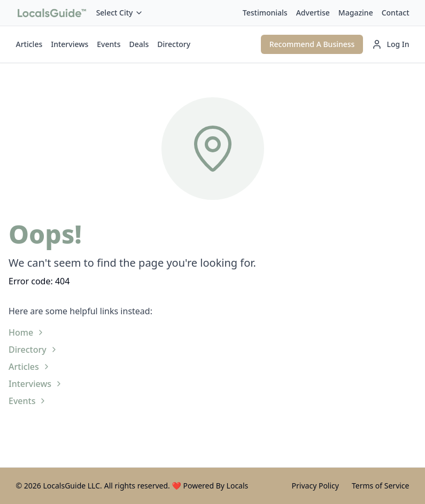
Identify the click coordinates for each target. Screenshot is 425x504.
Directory (174, 44)
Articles (29, 44)
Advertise (313, 13)
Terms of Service (381, 486)
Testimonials (265, 13)
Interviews (69, 44)
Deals (139, 44)
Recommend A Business (312, 44)
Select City (120, 13)
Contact (396, 13)
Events (109, 44)
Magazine (356, 13)
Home (27, 332)
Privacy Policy (315, 486)
